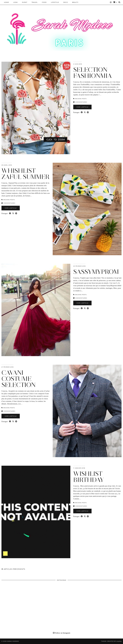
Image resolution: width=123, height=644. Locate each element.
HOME (6, 2)
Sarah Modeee (13, 641)
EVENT (25, 2)
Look (15, 2)
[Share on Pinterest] (88, 112)
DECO (66, 2)
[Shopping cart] (115, 2)
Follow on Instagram (62, 633)
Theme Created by (111, 641)
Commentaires (80, 102)
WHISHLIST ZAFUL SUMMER (25, 174)
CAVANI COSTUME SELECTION (19, 379)
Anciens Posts (81, 99)
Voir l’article (82, 107)
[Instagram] (111, 2)
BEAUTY (75, 2)
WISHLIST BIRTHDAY (89, 477)
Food (44, 2)
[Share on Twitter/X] (85, 112)
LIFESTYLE (55, 2)
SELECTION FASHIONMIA (93, 73)
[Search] (119, 2)
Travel (35, 2)
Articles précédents (13, 569)
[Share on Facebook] (82, 112)
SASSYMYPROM (96, 272)
